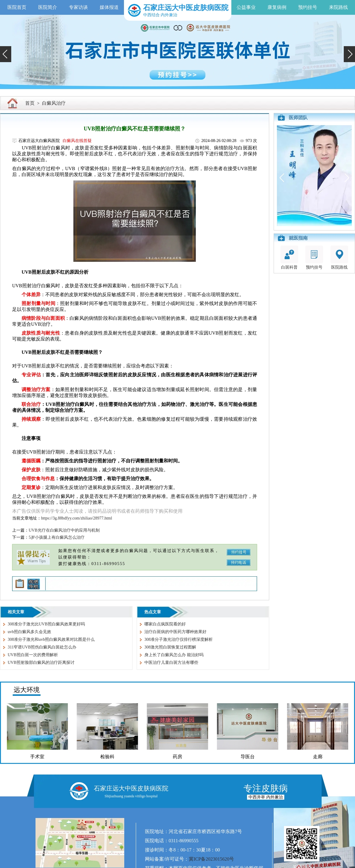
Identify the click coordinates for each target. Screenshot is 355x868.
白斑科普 (289, 258)
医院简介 (48, 7)
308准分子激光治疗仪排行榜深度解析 (179, 639)
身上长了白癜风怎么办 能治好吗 (174, 655)
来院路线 (338, 7)
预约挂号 (308, 7)
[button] (6, 54)
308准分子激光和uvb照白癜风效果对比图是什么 (51, 639)
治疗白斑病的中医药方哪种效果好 (175, 632)
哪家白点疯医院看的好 (165, 624)
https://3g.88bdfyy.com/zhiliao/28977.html (77, 518)
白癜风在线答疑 (77, 141)
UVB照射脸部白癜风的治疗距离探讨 (41, 663)
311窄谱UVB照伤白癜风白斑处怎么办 (42, 647)
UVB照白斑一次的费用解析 (33, 655)
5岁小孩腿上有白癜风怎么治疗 (57, 537)
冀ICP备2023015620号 (211, 859)
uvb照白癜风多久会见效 (29, 632)
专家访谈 (78, 7)
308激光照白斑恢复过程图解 (170, 647)
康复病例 (277, 7)
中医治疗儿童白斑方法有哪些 (171, 663)
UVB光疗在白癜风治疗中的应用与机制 (64, 530)
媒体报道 (109, 7)
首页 (30, 103)
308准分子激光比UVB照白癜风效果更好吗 (46, 624)
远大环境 (27, 690)
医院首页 (17, 7)
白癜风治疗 (54, 103)
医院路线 (339, 258)
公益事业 (246, 7)
